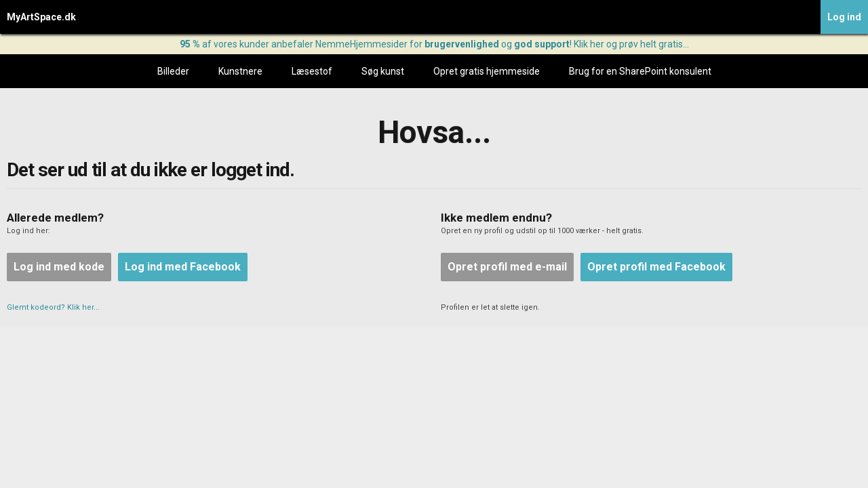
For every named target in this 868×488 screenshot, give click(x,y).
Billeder (173, 71)
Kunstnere (240, 71)
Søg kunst (383, 71)
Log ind (844, 17)
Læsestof (312, 71)
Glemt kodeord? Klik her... (53, 307)
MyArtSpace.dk (41, 17)
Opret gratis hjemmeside (487, 71)
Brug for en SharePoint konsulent (640, 71)
